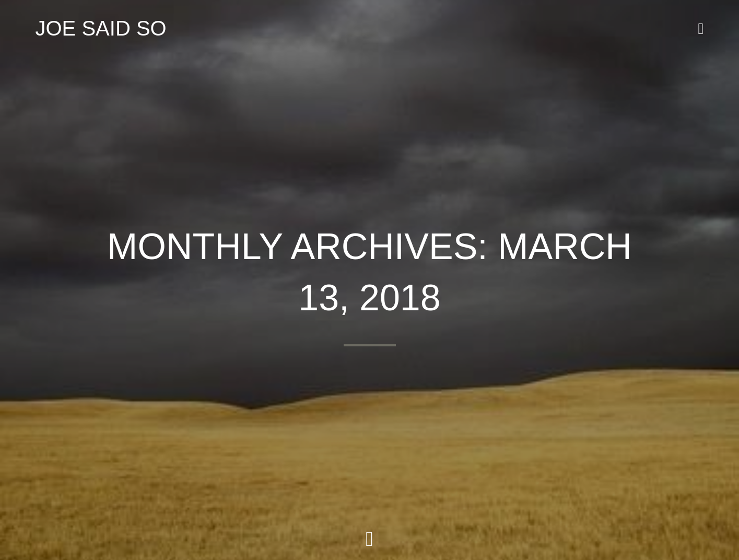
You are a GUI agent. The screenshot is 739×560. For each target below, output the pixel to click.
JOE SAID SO (101, 28)
